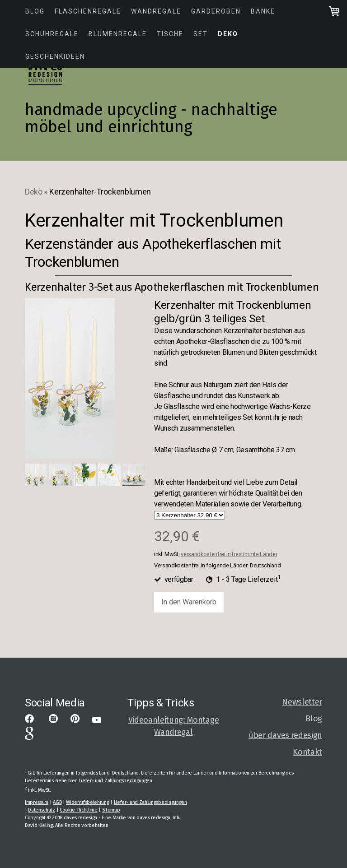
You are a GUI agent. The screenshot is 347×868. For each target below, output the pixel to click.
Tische (170, 34)
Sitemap (111, 810)
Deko (228, 34)
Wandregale (156, 11)
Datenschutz (41, 810)
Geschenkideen (55, 56)
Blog (35, 11)
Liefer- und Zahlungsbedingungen (116, 781)
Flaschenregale (88, 11)
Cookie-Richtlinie (79, 810)
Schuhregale (52, 34)
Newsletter (302, 702)
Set (201, 34)
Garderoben (216, 11)
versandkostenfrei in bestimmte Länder (229, 554)
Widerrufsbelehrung (87, 802)
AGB (57, 802)
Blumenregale (118, 34)
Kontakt (307, 752)
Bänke (263, 11)
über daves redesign (285, 735)
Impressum (37, 802)
